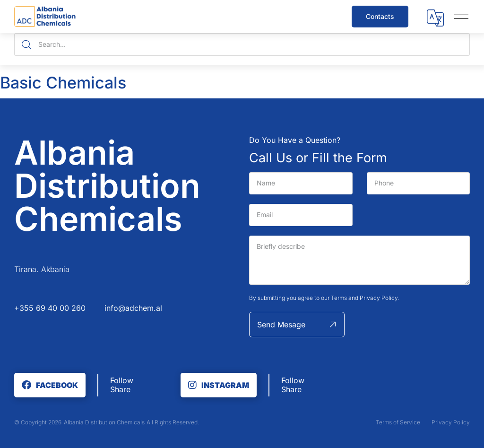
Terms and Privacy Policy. (365, 298)
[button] (435, 19)
